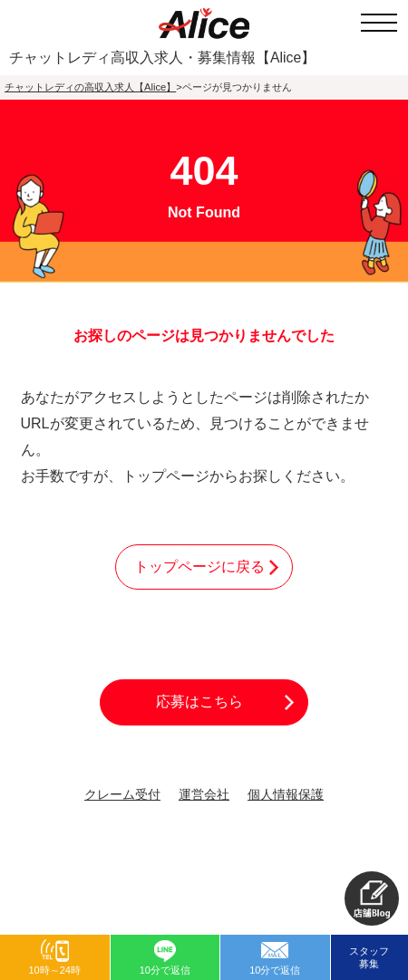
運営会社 (204, 795)
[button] (372, 898)
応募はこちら (199, 701)
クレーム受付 (122, 795)
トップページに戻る (199, 567)
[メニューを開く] (379, 23)
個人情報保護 (286, 795)
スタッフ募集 (369, 957)
